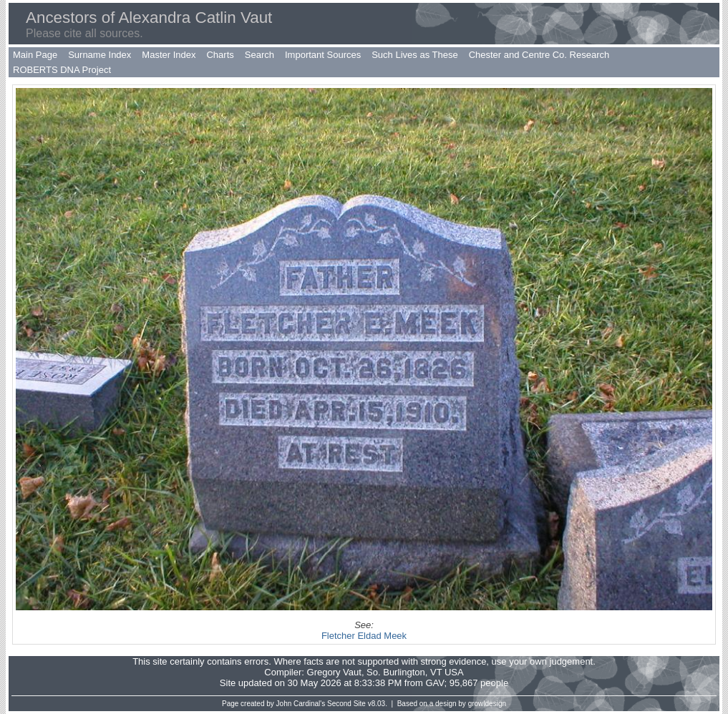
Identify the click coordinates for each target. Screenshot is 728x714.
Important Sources (323, 55)
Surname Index (100, 55)
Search (259, 55)
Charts (220, 55)
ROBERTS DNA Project (62, 70)
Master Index (169, 55)
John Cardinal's (301, 704)
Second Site (346, 704)
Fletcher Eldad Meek (364, 636)
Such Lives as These (414, 55)
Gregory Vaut (334, 672)
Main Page (35, 55)
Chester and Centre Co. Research (539, 55)
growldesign (487, 704)
